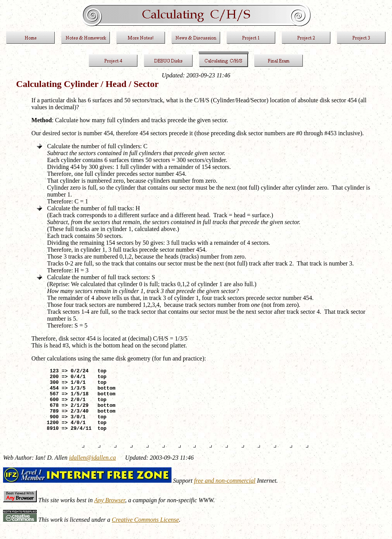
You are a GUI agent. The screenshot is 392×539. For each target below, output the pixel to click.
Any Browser (110, 513)
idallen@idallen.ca (92, 470)
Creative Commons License (145, 532)
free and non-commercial (225, 493)
